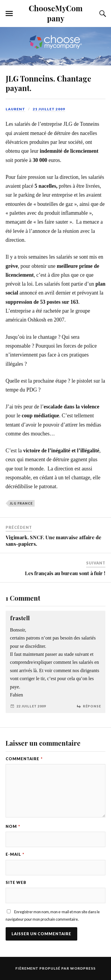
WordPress (83, 968)
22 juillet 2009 (31, 706)
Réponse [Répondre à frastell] (92, 706)
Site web (16, 882)
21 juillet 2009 (49, 109)
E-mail (15, 854)
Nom (13, 826)
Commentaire (24, 759)
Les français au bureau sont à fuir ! (65, 573)
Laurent (15, 109)
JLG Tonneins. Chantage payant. (48, 83)
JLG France (21, 503)
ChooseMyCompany (56, 13)
